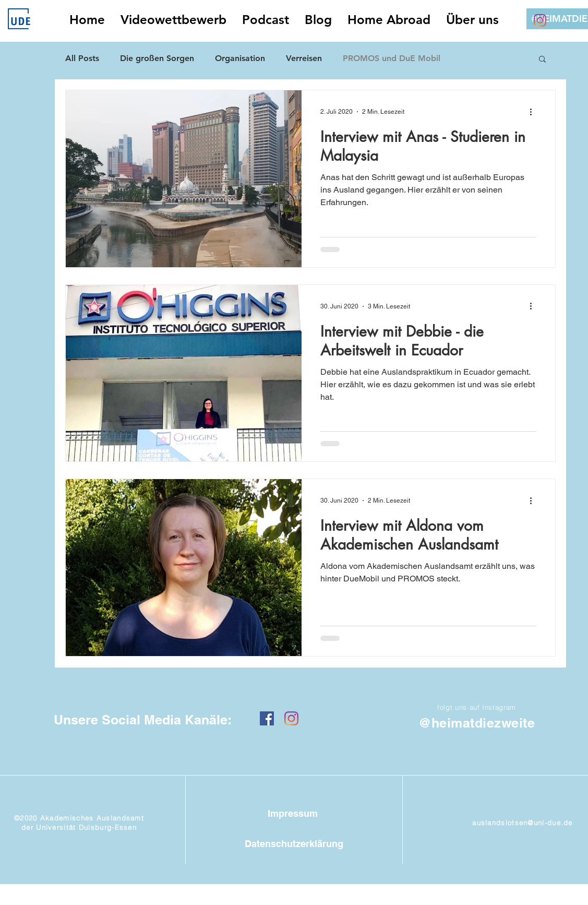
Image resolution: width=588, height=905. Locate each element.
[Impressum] (293, 814)
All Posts (82, 58)
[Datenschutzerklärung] (294, 844)
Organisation (240, 58)
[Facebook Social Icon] (267, 718)
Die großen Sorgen (157, 58)
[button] (542, 60)
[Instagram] (540, 20)
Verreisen (304, 58)
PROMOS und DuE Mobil (392, 58)
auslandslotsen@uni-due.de (523, 823)
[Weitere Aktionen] (535, 112)
